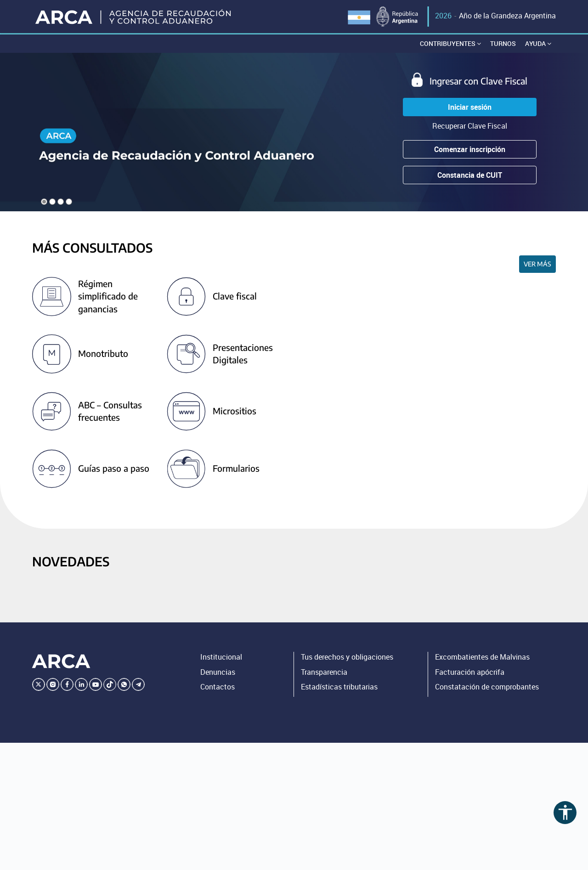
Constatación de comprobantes (487, 687)
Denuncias (218, 672)
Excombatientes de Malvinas (482, 657)
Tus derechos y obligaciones (347, 657)
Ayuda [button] (538, 43)
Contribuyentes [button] (450, 43)
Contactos (218, 687)
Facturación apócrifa (470, 672)
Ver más (537, 264)
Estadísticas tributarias (339, 687)
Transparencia (324, 672)
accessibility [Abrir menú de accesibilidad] (565, 812)
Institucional (221, 657)
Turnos (503, 43)
